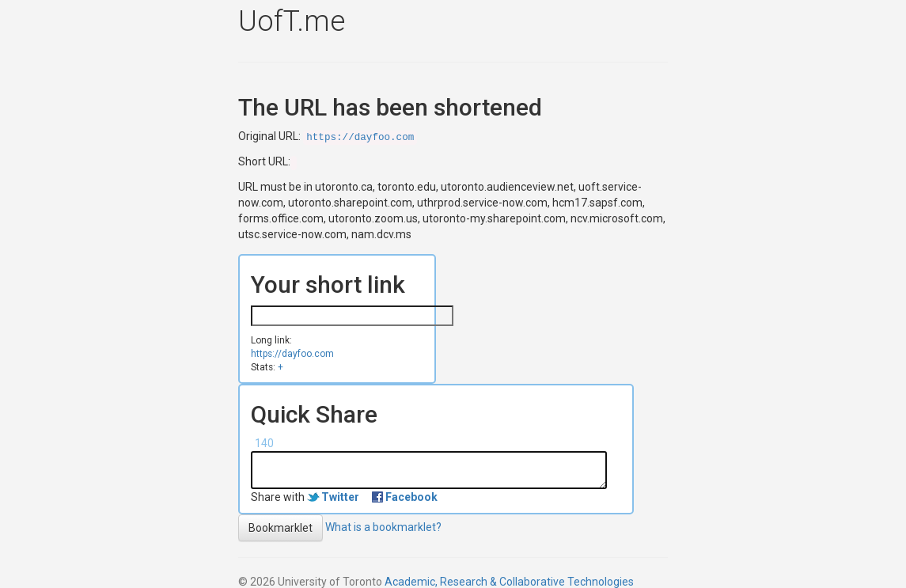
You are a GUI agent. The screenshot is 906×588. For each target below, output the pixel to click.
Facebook (411, 497)
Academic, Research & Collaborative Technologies (509, 582)
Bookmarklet (281, 528)
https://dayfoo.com (360, 138)
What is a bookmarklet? (383, 526)
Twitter (340, 497)
